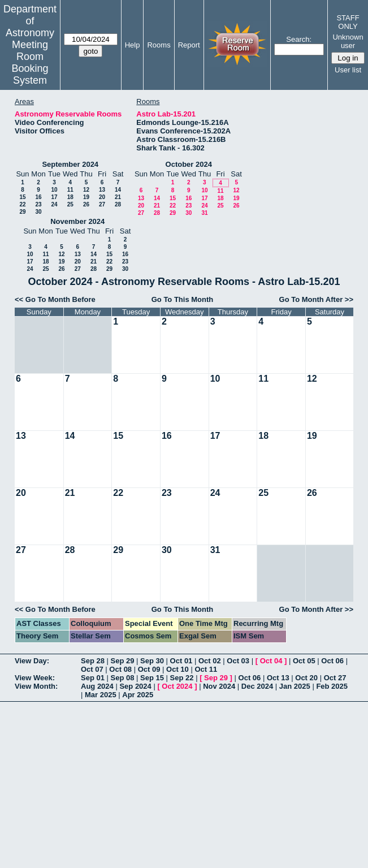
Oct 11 (206, 669)
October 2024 (189, 164)
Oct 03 (238, 661)
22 (22, 204)
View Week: (35, 678)
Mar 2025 (101, 695)
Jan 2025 (295, 686)
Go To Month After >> (316, 299)
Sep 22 (182, 678)
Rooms (159, 45)
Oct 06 (332, 661)
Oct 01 (181, 661)
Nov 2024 (219, 686)
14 (118, 190)
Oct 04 (271, 661)
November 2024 (77, 221)
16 (38, 197)
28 (118, 204)
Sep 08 (123, 678)
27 (102, 204)
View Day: (32, 661)
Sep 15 (152, 678)
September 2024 (70, 164)
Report (189, 45)
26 (86, 204)
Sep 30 (152, 661)
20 (102, 197)
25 (70, 204)
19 (86, 197)
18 (70, 197)
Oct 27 (335, 678)
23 (38, 204)
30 (38, 212)
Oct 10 (177, 669)
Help (133, 45)
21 (118, 197)
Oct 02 (210, 661)
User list (348, 70)
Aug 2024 (97, 686)
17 (54, 197)
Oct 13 (278, 678)
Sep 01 (93, 678)
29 (22, 212)
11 (70, 190)
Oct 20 (306, 678)
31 (204, 213)
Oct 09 (149, 669)
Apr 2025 (138, 695)
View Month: (36, 686)
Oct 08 (120, 669)
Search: (299, 39)
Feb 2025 (332, 686)
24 (54, 204)
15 (22, 197)
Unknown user (348, 41)
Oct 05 (304, 661)
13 (102, 190)
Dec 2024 (257, 686)
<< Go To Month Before (55, 299)
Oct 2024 (177, 686)
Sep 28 (93, 661)
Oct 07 (92, 669)
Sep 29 (123, 661)
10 (54, 190)
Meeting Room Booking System (30, 62)
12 (86, 190)
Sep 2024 (135, 686)
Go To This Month (183, 299)
